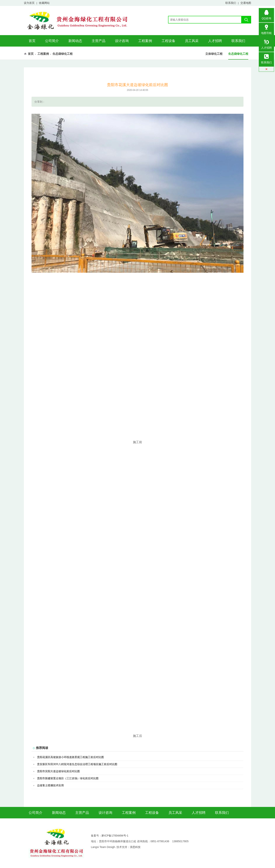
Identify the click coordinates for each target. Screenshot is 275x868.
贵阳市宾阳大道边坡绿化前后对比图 (58, 771)
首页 (32, 41)
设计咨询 (122, 41)
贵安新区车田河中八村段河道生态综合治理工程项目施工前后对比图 (77, 764)
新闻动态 (75, 41)
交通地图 (246, 3)
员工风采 (192, 41)
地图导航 (266, 29)
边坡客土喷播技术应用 (50, 785)
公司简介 (52, 41)
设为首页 (29, 3)
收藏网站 (44, 3)
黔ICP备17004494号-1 (115, 836)
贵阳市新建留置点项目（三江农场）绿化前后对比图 (68, 778)
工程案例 (145, 41)
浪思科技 (135, 847)
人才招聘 (215, 41)
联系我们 (231, 3)
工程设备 (168, 41)
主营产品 (99, 41)
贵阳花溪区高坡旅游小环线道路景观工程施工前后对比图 (70, 757)
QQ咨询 (266, 14)
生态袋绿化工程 (238, 54)
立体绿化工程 (214, 54)
